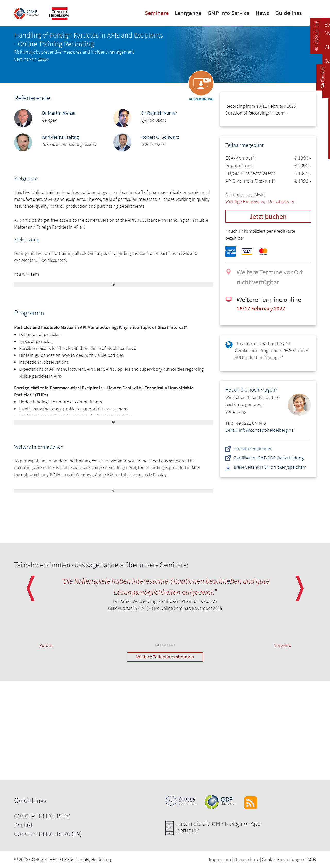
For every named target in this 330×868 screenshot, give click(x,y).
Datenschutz (246, 859)
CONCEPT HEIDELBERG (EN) (48, 834)
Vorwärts (282, 645)
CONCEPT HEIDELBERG (42, 816)
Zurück (46, 645)
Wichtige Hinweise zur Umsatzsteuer (260, 201)
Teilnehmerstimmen (253, 449)
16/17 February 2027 (261, 309)
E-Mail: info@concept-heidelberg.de (259, 430)
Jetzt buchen (268, 216)
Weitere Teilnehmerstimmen (165, 657)
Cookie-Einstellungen (283, 859)
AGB (312, 859)
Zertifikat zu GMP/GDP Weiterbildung (269, 458)
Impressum (220, 859)
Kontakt (23, 825)
